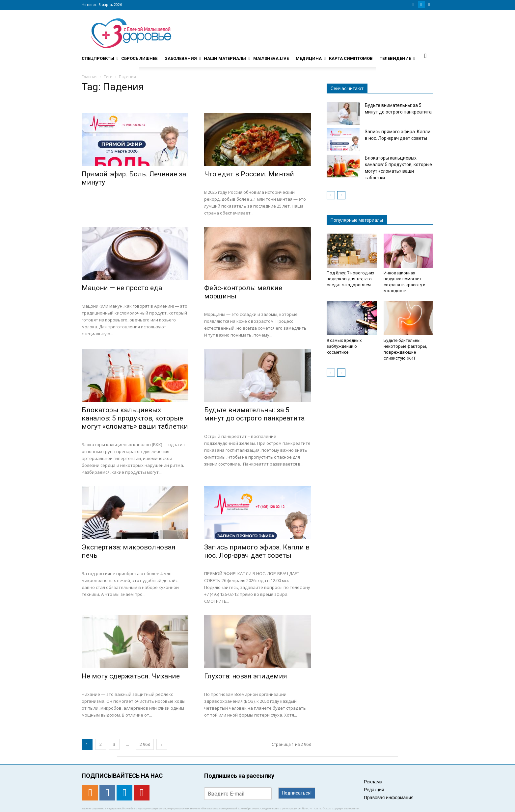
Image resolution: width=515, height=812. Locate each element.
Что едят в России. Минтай (249, 174)
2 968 (145, 744)
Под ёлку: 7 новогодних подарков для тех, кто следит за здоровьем (350, 279)
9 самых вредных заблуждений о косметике (344, 346)
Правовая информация (389, 798)
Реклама (373, 782)
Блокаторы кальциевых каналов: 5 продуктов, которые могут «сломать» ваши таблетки (135, 418)
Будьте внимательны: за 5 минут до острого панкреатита (254, 414)
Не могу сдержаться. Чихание (131, 676)
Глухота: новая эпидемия (246, 676)
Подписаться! (297, 793)
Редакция (374, 790)
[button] (425, 56)
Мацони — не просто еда (122, 288)
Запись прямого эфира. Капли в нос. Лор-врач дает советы (257, 551)
